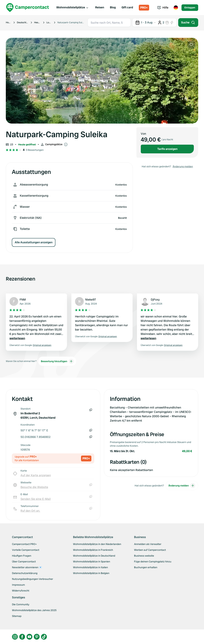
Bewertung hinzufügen (57, 361)
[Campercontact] (28, 8)
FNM (23, 300)
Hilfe (163, 8)
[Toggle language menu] (176, 8)
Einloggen (190, 8)
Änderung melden (183, 166)
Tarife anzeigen (167, 149)
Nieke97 (91, 300)
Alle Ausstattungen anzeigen (34, 242)
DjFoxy (155, 300)
